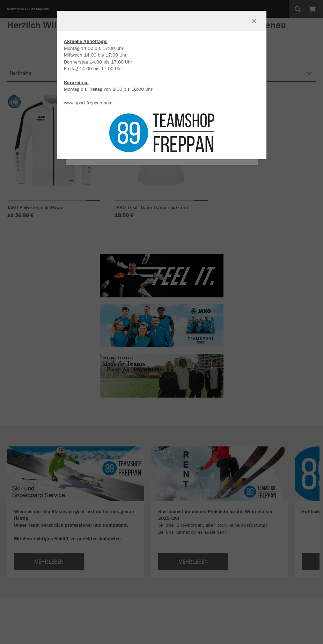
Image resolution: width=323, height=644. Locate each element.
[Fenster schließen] (254, 21)
